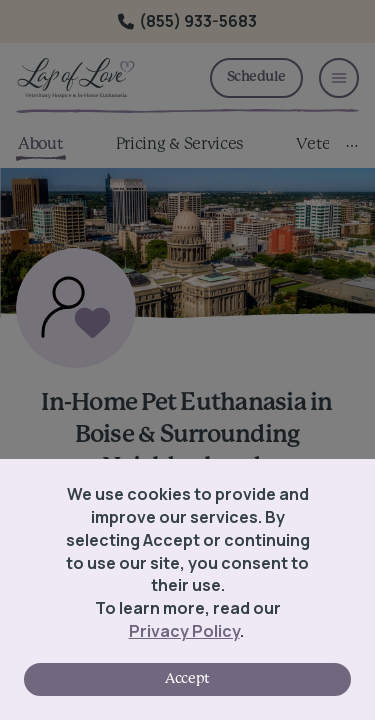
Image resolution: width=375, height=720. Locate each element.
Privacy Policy (184, 631)
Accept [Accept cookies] (187, 679)
